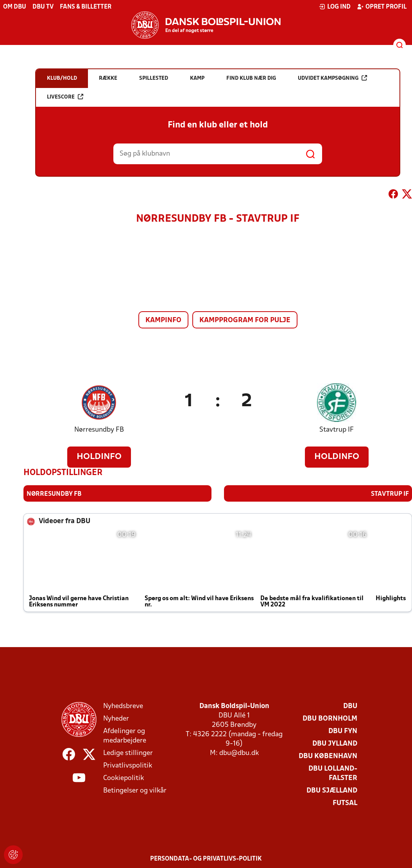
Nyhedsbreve (123, 706)
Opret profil (382, 7)
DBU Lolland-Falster (333, 774)
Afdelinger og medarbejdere (125, 736)
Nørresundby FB (99, 430)
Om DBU (15, 7)
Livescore (65, 97)
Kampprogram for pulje (245, 320)
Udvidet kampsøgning (332, 78)
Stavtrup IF (337, 430)
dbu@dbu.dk (239, 753)
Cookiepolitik (124, 778)
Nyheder (116, 719)
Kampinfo (163, 320)
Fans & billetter (86, 7)
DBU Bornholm (330, 719)
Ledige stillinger (128, 753)
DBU (350, 706)
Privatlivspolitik (128, 766)
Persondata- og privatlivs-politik (206, 859)
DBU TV (43, 7)
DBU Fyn (343, 731)
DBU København (328, 756)
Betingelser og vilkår (135, 791)
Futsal (345, 803)
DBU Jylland (335, 744)
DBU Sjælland (332, 791)
